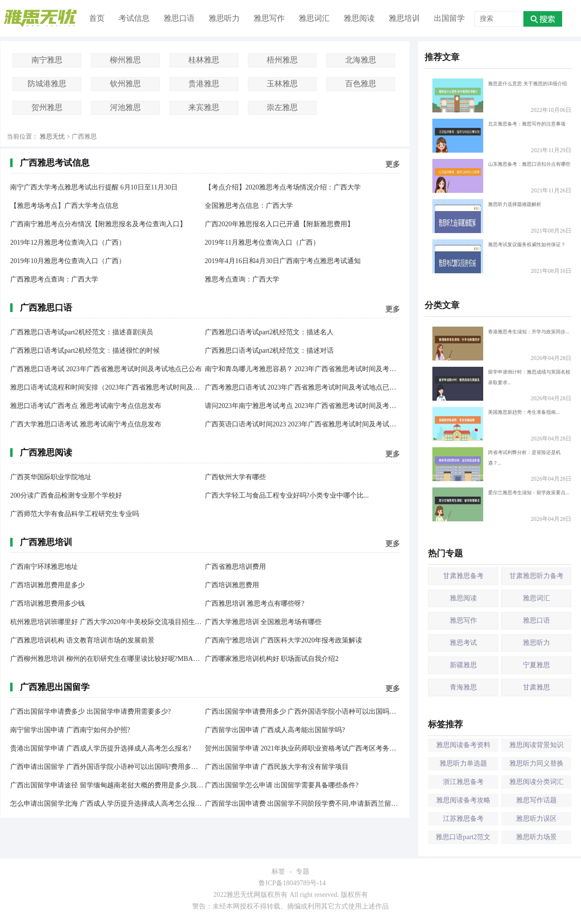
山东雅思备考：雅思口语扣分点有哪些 (501, 176)
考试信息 (134, 18)
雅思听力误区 (536, 819)
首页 (97, 18)
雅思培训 (404, 18)
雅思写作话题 (536, 800)
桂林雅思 (204, 60)
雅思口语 (179, 18)
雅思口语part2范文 (463, 837)
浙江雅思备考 (463, 782)
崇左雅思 (282, 107)
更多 (393, 164)
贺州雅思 (47, 107)
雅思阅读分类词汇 (536, 782)
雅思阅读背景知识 (536, 745)
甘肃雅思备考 (463, 576)
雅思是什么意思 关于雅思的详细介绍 (500, 95)
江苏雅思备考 (463, 819)
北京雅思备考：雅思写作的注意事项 (499, 136)
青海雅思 (463, 687)
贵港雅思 (204, 84)
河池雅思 (125, 107)
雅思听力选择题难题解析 (487, 216)
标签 (278, 871)
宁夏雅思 (536, 665)
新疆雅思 (463, 665)
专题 (303, 871)
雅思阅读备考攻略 (463, 800)
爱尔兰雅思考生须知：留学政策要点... (501, 504)
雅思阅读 (359, 18)
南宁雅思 (47, 60)
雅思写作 (269, 18)
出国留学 (449, 18)
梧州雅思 (282, 60)
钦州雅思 (125, 84)
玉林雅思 (282, 84)
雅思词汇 (314, 18)
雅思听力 (224, 18)
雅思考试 (463, 643)
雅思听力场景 (536, 837)
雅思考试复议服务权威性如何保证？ (499, 256)
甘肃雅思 (536, 687)
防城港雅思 (47, 84)
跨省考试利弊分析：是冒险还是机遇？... (497, 464)
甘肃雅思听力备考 (536, 576)
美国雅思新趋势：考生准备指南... (496, 424)
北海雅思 (361, 60)
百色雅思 (361, 84)
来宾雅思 (204, 107)
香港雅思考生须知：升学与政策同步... (501, 344)
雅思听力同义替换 (536, 763)
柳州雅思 (125, 60)
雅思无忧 (52, 136)
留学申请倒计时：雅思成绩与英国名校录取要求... (501, 384)
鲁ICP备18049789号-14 (292, 883)
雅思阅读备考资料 (463, 745)
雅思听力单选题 (463, 763)
